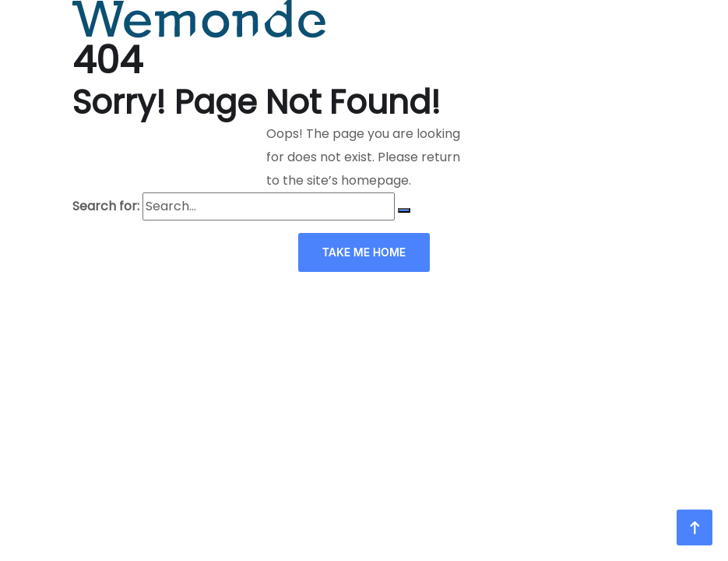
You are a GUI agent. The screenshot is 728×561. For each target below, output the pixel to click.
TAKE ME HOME (364, 252)
